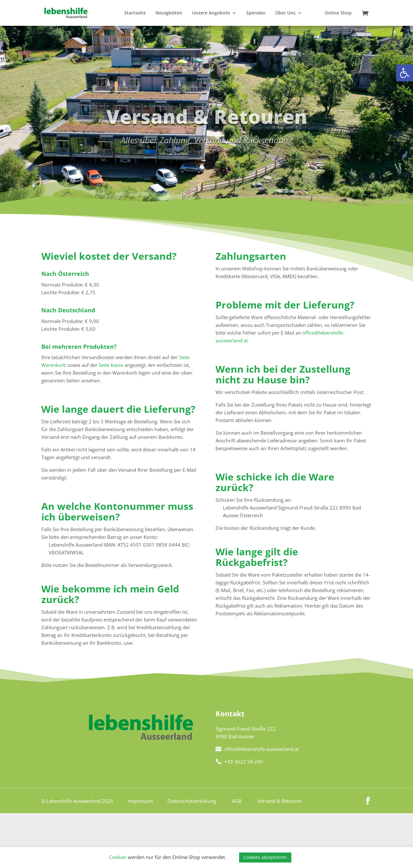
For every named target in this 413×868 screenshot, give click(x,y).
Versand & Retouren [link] (280, 801)
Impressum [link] (140, 801)
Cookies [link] (118, 857)
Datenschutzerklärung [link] (192, 801)
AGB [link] (237, 801)
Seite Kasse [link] (111, 365)
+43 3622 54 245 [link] (239, 762)
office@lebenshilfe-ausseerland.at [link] (257, 749)
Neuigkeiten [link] (169, 13)
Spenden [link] (256, 13)
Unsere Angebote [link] (211, 13)
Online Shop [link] (338, 13)
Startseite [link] (135, 13)
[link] (405, 73)
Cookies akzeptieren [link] (265, 857)
